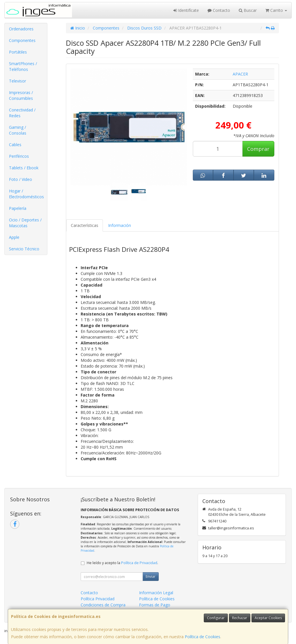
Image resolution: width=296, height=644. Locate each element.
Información (120, 225)
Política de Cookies (202, 637)
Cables (15, 145)
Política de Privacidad (139, 563)
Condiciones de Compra (103, 605)
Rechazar (240, 618)
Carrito (276, 10)
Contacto (219, 10)
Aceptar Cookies (268, 618)
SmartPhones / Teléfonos (23, 66)
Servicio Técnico (24, 249)
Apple (14, 237)
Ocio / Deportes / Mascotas (25, 223)
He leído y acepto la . (122, 563)
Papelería (18, 208)
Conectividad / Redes (22, 113)
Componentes (22, 40)
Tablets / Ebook (24, 168)
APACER (240, 74)
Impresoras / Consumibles (21, 95)
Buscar (248, 10)
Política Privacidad (98, 599)
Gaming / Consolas (18, 130)
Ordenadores (21, 29)
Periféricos (19, 156)
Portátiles (18, 52)
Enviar (151, 576)
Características (85, 225)
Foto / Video (21, 179)
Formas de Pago (155, 605)
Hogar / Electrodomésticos (26, 194)
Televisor (17, 81)
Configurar (216, 618)
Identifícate (186, 10)
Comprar (258, 149)
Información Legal (156, 593)
